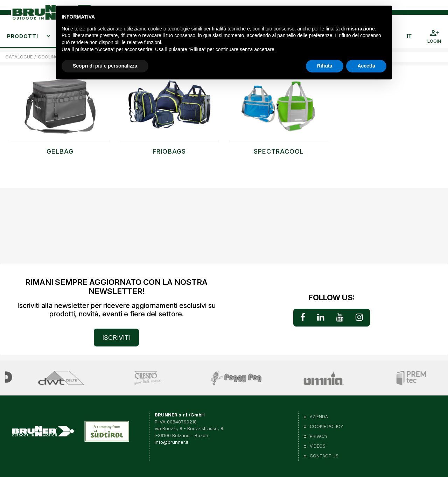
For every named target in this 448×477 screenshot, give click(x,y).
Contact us (324, 456)
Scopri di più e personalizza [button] (105, 66)
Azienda (319, 417)
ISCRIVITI (116, 338)
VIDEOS (318, 446)
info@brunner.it (171, 442)
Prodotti (23, 36)
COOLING (48, 57)
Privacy (319, 436)
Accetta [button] (366, 66)
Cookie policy (326, 426)
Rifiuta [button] (325, 66)
